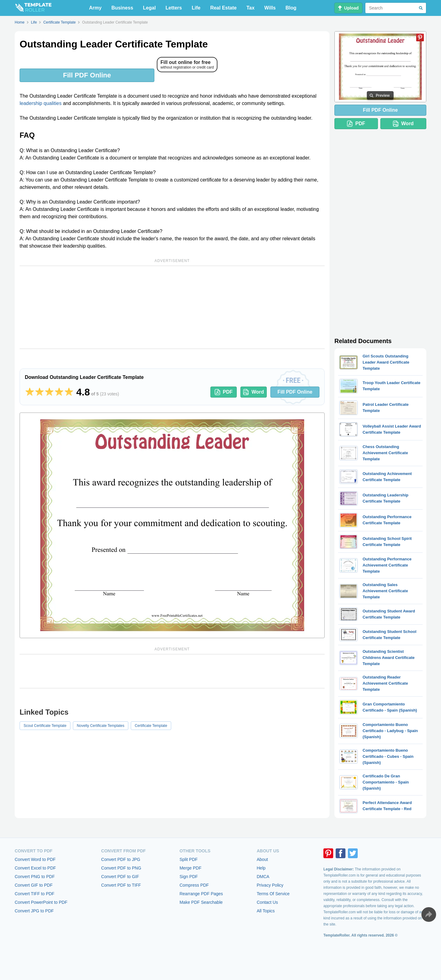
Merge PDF (190, 868)
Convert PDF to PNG (121, 868)
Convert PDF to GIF (120, 877)
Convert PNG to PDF (35, 877)
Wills (270, 8)
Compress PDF (194, 885)
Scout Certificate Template (45, 726)
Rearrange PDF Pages (201, 894)
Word (254, 392)
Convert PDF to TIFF (121, 885)
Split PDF (188, 859)
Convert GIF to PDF (34, 885)
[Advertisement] (172, 307)
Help (261, 868)
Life (196, 8)
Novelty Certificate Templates (101, 726)
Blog (291, 8)
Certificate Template (151, 726)
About (262, 859)
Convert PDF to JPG (121, 859)
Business (122, 8)
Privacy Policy (270, 885)
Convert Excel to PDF (35, 868)
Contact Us (267, 902)
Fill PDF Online (87, 75)
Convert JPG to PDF (34, 911)
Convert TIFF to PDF (35, 894)
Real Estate (223, 8)
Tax (251, 8)
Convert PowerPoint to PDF (41, 902)
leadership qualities (41, 103)
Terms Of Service (273, 894)
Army (95, 8)
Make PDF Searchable (201, 902)
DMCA (263, 877)
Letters (174, 8)
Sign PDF (189, 877)
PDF (224, 392)
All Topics (266, 911)
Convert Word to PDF (35, 859)
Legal (149, 8)
